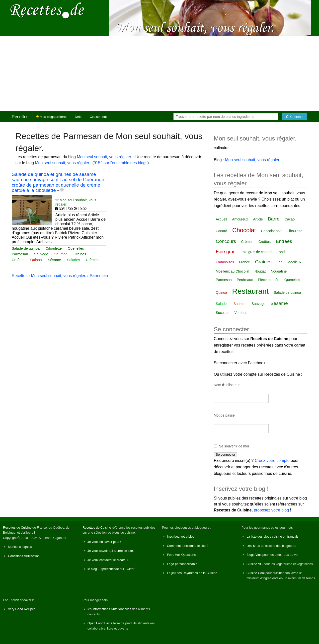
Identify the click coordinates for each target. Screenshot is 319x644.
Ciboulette (54, 248)
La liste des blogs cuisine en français (272, 537)
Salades (74, 260)
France (244, 262)
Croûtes (18, 260)
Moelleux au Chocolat (233, 271)
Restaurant (250, 291)
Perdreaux (245, 280)
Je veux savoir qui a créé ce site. (111, 551)
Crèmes (92, 260)
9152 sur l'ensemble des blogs (121, 163)
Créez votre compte (272, 461)
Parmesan (20, 254)
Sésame (54, 260)
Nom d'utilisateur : (228, 385)
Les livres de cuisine (261, 546)
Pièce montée (269, 280)
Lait (279, 262)
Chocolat (244, 230)
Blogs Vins (254, 555)
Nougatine (279, 271)
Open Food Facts (100, 623)
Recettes (20, 117)
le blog (92, 569)
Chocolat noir (271, 231)
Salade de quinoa (26, 248)
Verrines (241, 313)
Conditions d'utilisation (24, 556)
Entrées (284, 241)
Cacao (290, 219)
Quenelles (76, 248)
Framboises (225, 262)
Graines (80, 254)
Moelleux (294, 262)
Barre (274, 219)
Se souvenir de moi (234, 446)
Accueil (221, 219)
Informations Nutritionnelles (112, 609)
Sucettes (223, 313)
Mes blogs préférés (52, 117)
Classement (98, 117)
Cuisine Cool (256, 573)
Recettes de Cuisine (17, 528)
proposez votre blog (272, 510)
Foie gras (226, 251)
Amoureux (240, 219)
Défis (79, 117)
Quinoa (36, 260)
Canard (222, 231)
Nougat (260, 271)
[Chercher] (295, 117)
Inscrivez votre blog (181, 537)
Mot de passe (224, 415)
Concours (226, 241)
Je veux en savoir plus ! (104, 542)
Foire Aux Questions (181, 555)
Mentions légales (20, 547)
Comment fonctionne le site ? (188, 546)
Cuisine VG (255, 564)
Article (258, 219)
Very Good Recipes (22, 609)
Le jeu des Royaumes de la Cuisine (192, 573)
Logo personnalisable (182, 564)
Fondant (283, 252)
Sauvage (41, 254)
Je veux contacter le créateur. (108, 560)
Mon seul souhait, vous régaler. (104, 157)
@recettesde (110, 569)
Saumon (61, 254)
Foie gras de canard (256, 252)
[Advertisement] (159, 74)
